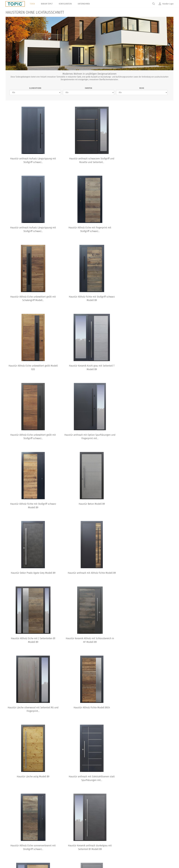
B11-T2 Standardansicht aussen (84, 814)
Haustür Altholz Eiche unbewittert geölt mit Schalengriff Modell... (89, 229)
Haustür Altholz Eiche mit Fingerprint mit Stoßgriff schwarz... (32, 229)
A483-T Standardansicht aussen (48, 814)
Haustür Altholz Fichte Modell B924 (147, 504)
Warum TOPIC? (47, 4)
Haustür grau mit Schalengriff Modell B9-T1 (147, 642)
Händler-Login (168, 4)
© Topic (48, 848)
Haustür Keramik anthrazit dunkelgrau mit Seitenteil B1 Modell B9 (32, 644)
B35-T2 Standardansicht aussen (154, 814)
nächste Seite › (95, 658)
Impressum (92, 848)
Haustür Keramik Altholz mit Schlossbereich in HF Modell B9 (32, 506)
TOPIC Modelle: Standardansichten (90, 771)
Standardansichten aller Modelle (90, 824)
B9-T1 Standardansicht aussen (13, 814)
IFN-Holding (129, 848)
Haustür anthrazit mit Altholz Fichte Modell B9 (89, 435)
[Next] (168, 689)
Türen (32, 4)
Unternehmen (84, 4)
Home (58, 848)
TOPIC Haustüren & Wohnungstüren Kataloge (89, 713)
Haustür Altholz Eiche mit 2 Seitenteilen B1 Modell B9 (147, 437)
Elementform (35, 88)
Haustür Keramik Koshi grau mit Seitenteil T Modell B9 (89, 299)
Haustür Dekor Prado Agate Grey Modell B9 (32, 435)
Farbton (89, 88)
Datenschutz (70, 848)
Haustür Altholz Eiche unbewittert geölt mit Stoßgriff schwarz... (147, 299)
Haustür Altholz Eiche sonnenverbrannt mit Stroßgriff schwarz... (147, 575)
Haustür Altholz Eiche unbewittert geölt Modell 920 (32, 299)
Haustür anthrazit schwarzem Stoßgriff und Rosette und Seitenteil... (89, 160)
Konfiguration (65, 4)
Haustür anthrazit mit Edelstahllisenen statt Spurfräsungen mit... (89, 575)
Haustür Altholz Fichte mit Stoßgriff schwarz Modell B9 (147, 229)
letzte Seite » (109, 658)
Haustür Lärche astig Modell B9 (32, 573)
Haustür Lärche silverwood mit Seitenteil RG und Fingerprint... (89, 506)
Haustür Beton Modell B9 (147, 366)
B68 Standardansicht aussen (119, 814)
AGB (81, 848)
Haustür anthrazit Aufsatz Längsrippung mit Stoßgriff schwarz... (32, 160)
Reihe (142, 88)
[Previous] (11, 689)
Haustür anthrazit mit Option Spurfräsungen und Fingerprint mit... (32, 368)
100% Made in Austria (110, 848)
